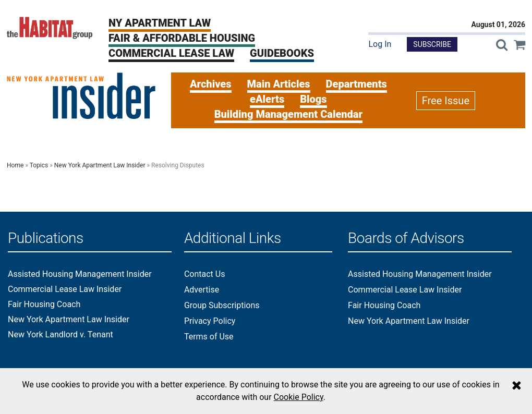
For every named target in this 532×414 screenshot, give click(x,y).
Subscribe (432, 44)
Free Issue (446, 101)
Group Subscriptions (222, 305)
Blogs (313, 99)
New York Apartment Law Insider (100, 165)
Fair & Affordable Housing (182, 38)
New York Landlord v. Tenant (61, 335)
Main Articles (279, 84)
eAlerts (267, 99)
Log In (380, 44)
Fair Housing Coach (44, 305)
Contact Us (205, 274)
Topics (39, 165)
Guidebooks (282, 53)
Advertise (202, 290)
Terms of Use (209, 337)
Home (15, 165)
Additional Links (233, 239)
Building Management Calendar (288, 114)
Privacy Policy (210, 321)
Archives (211, 84)
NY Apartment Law (160, 23)
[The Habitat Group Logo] (50, 27)
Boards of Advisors (406, 239)
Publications (46, 239)
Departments (356, 84)
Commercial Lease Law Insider (65, 289)
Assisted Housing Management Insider (80, 274)
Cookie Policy (299, 397)
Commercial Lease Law (171, 53)
